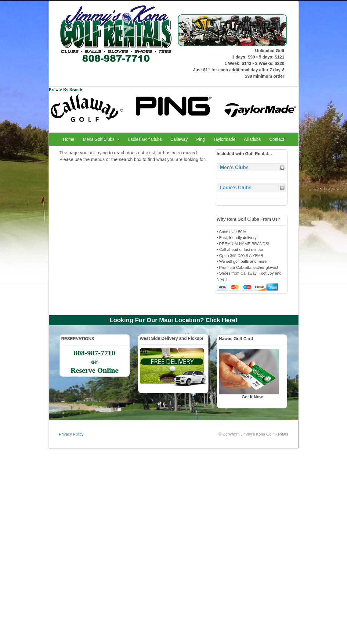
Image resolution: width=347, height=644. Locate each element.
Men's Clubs (234, 167)
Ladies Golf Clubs (145, 139)
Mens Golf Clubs (99, 139)
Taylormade (224, 139)
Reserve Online (94, 370)
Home (69, 139)
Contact (277, 139)
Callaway (179, 139)
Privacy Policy (71, 434)
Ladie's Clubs (236, 188)
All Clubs (252, 139)
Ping (201, 139)
